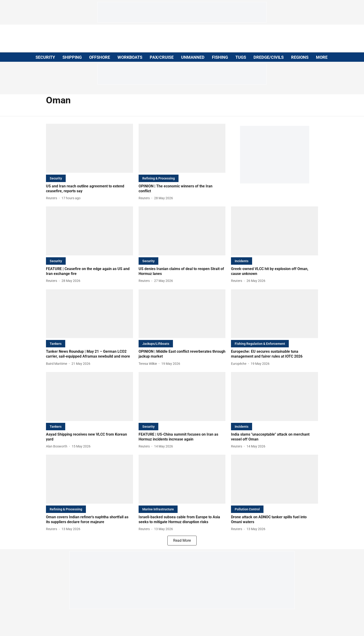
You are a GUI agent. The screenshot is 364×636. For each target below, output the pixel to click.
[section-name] (56, 178)
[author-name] (52, 198)
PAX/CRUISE (162, 57)
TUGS (241, 57)
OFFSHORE (100, 57)
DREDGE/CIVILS (269, 57)
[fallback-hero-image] (89, 148)
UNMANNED (193, 57)
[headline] (89, 189)
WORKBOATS (130, 57)
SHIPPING (72, 57)
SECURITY (45, 57)
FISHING (220, 57)
